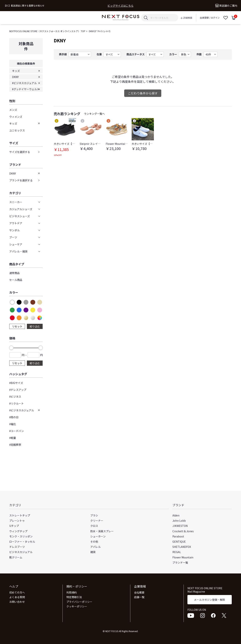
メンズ (13, 110)
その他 (94, 542)
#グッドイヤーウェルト (26, 89)
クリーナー (97, 521)
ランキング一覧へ (94, 114)
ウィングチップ (18, 531)
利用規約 (72, 592)
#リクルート (16, 403)
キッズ (16, 71)
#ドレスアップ (18, 390)
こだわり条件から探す (143, 93)
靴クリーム (16, 557)
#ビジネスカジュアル (24, 83)
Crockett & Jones (183, 531)
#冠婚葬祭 (15, 445)
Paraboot (178, 536)
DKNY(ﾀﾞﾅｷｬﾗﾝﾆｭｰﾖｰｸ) (100, 31)
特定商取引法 (74, 597)
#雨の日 (14, 417)
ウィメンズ (16, 117)
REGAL (177, 552)
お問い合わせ (17, 602)
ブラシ (94, 515)
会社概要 (139, 592)
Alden (176, 515)
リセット (17, 326)
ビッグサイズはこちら (121, 6)
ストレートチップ (20, 515)
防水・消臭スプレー (102, 531)
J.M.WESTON (180, 526)
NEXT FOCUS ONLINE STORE (121, 18)
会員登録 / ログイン (210, 18)
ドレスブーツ (17, 547)
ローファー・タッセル (22, 542)
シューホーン (98, 536)
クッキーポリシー (77, 606)
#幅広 (13, 424)
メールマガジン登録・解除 (209, 600)
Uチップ (14, 526)
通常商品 (14, 273)
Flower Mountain (183, 557)
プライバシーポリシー (79, 602)
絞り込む (35, 326)
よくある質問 (17, 597)
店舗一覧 (139, 597)
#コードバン (17, 431)
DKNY (15, 77)
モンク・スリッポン (21, 536)
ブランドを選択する (21, 180)
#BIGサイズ (16, 383)
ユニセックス (17, 130)
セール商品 (16, 280)
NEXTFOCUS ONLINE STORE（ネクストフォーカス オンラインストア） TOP (47, 31)
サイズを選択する (20, 152)
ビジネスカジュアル (21, 552)
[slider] (11, 348)
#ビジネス (15, 397)
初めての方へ (17, 592)
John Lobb (179, 521)
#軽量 (13, 438)
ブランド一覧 (180, 563)
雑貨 (93, 552)
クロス (94, 526)
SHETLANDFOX (182, 547)
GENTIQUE (179, 542)
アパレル (95, 547)
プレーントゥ (17, 521)
